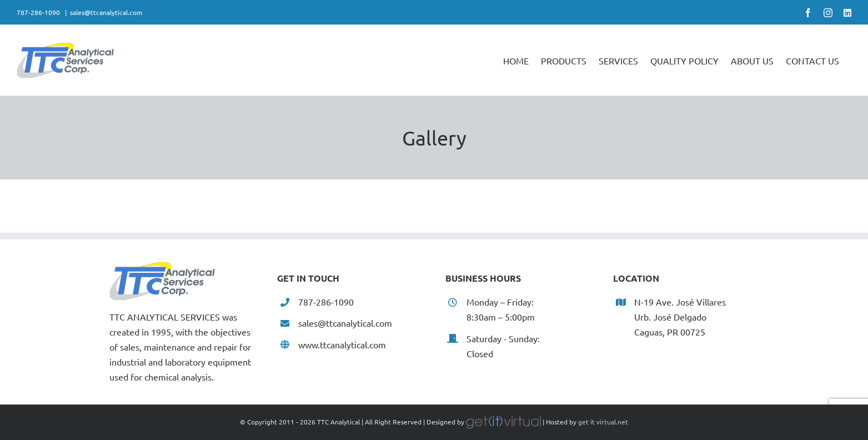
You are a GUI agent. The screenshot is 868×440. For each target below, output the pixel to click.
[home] (162, 269)
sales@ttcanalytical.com (106, 12)
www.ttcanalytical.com (342, 344)
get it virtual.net (603, 422)
